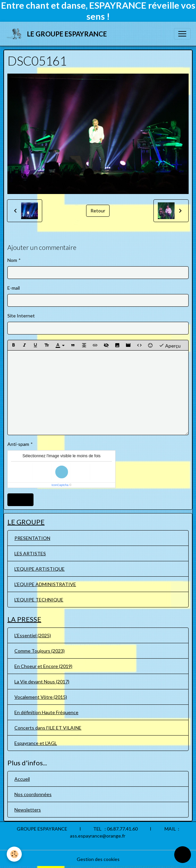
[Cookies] (14, 854)
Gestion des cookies (98, 859)
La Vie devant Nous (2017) (42, 682)
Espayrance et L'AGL (36, 743)
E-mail (14, 288)
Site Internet (21, 316)
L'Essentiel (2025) (33, 635)
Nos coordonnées (33, 794)
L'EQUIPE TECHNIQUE (39, 600)
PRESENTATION (32, 538)
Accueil (22, 779)
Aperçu (170, 345)
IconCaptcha (60, 485)
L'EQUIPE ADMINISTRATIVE (45, 584)
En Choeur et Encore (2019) (43, 666)
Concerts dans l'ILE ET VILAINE (48, 728)
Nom (12, 260)
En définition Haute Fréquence (46, 712)
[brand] (57, 34)
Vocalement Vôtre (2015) (41, 697)
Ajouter (20, 500)
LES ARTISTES (30, 553)
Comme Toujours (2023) (40, 651)
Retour (98, 211)
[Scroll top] (183, 855)
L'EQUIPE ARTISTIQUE (40, 569)
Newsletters (28, 810)
